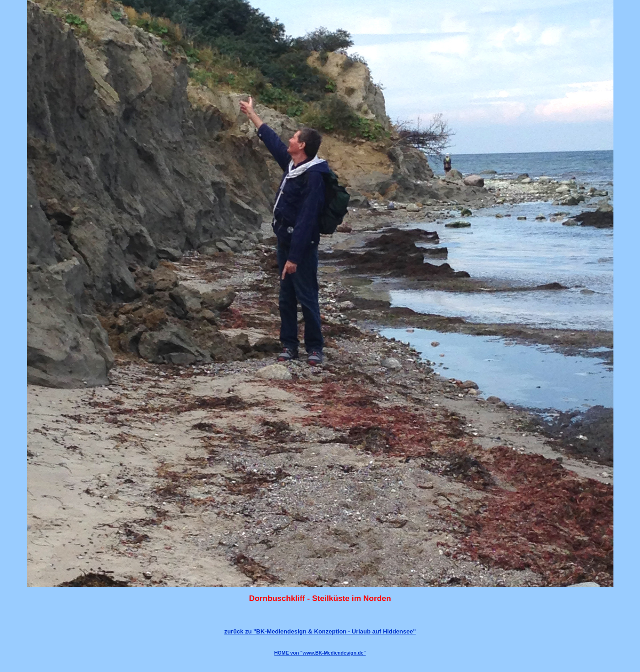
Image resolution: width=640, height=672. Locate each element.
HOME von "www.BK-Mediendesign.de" (320, 653)
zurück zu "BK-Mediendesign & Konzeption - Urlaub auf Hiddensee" (320, 631)
